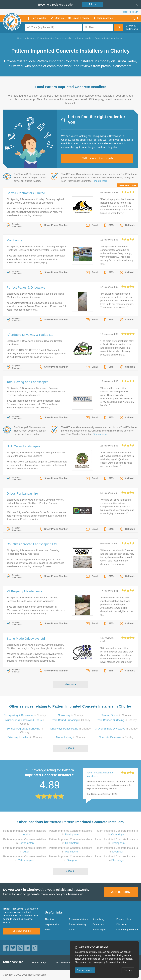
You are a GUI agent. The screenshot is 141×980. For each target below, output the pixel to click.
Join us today (121, 892)
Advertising (98, 919)
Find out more (100, 181)
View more (71, 684)
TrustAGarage (39, 963)
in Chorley (25, 715)
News (48, 930)
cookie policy (99, 962)
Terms (72, 930)
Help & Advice (52, 924)
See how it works (22, 931)
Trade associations (78, 919)
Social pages (99, 930)
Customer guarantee (127, 930)
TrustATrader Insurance (67, 963)
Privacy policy (124, 919)
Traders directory (78, 924)
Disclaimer (122, 924)
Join (93, 4)
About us (49, 919)
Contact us (98, 924)
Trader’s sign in (130, 12)
